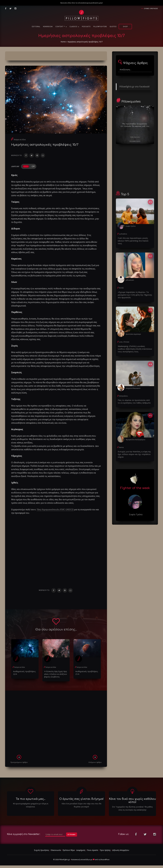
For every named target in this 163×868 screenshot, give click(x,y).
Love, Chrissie (124, 338)
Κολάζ (121, 285)
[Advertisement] (56, 723)
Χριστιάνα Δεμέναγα (133, 330)
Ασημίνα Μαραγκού (133, 384)
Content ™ (61, 27)
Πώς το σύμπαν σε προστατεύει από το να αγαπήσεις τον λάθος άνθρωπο (135, 397)
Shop (125, 27)
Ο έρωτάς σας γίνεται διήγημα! (81, 798)
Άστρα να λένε (20, 139)
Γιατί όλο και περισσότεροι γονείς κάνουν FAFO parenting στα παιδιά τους (135, 239)
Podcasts (86, 27)
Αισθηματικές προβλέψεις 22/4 (23, 672)
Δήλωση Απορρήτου (121, 850)
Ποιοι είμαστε (93, 850)
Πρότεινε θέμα (69, 850)
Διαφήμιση (81, 850)
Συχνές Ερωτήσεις (42, 850)
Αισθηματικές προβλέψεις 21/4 (86, 672)
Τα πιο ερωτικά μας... (31, 798)
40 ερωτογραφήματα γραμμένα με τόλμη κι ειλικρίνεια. (31, 805)
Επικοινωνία (56, 850)
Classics (74, 27)
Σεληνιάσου (123, 392)
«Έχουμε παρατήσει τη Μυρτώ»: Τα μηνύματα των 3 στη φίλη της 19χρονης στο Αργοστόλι (134, 291)
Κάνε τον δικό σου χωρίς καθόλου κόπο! (132, 800)
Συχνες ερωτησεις (151, 8)
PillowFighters (100, 27)
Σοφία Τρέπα (131, 226)
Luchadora (123, 234)
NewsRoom (48, 27)
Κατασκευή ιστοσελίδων (81, 859)
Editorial (36, 27)
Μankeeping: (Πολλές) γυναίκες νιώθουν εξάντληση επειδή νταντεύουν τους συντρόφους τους (134, 345)
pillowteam (130, 277)
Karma (121, 443)
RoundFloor (105, 859)
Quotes (113, 27)
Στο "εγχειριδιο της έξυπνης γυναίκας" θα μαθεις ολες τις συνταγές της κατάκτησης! (132, 808)
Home (63, 42)
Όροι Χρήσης (105, 850)
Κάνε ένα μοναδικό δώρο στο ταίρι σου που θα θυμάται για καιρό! (81, 805)
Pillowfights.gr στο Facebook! (134, 87)
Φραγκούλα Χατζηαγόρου (135, 435)
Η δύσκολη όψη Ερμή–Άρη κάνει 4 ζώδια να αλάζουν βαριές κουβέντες (55, 674)
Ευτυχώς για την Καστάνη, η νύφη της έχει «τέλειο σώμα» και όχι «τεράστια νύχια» (133, 449)
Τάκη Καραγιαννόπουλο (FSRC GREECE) (55, 509)
